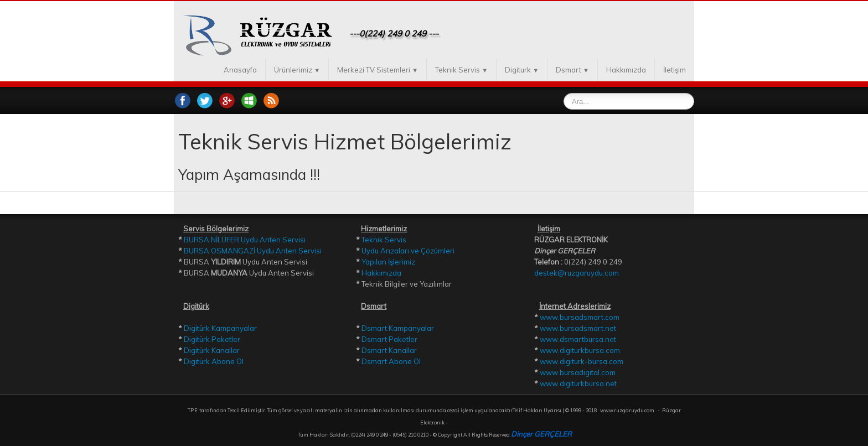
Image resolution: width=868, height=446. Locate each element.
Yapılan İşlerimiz (388, 262)
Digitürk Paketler (212, 339)
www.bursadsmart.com (580, 317)
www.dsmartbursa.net (578, 339)
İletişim (675, 70)
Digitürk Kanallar (212, 350)
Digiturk (522, 70)
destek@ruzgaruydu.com (577, 273)
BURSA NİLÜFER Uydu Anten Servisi (245, 240)
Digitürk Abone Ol (214, 361)
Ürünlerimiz (297, 70)
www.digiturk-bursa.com (582, 361)
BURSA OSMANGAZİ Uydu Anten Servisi (253, 251)
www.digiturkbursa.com (580, 350)
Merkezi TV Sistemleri (378, 70)
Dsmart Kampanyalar (398, 328)
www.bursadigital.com (578, 372)
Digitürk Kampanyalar (220, 328)
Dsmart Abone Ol (391, 361)
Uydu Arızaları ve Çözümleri (408, 251)
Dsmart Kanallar (389, 350)
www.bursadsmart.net (578, 328)
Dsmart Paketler (389, 339)
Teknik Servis (461, 70)
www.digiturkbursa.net (578, 383)
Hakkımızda (626, 70)
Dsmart (572, 70)
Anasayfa (240, 70)
